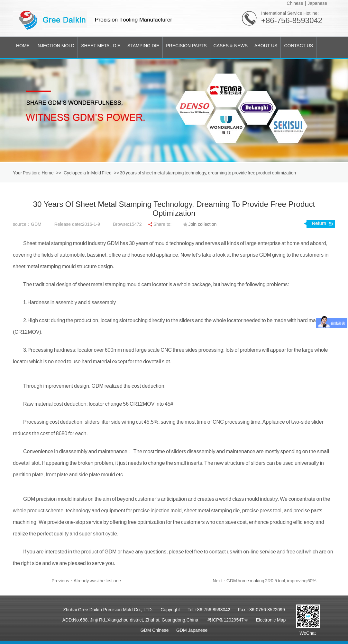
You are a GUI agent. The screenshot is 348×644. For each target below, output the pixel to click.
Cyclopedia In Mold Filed (88, 173)
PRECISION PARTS (186, 46)
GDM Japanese (192, 630)
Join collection (202, 224)
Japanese (317, 3)
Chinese (295, 3)
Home (47, 173)
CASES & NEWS (231, 46)
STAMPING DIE (143, 46)
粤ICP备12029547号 (228, 620)
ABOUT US (266, 46)
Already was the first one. (98, 581)
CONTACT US (298, 46)
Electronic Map (271, 620)
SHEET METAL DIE (101, 46)
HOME (23, 46)
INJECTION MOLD (55, 46)
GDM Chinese (155, 630)
